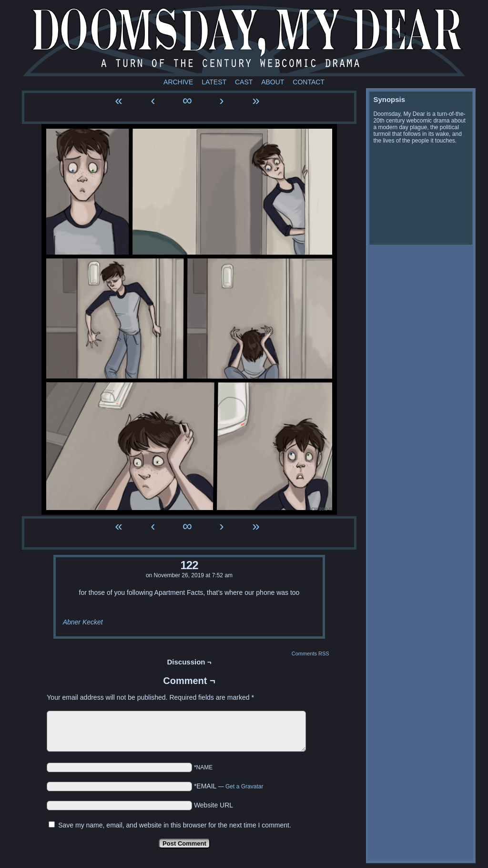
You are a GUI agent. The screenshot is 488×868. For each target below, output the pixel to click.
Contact (309, 82)
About (273, 82)
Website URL (213, 805)
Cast (244, 82)
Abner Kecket (83, 622)
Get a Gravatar (244, 786)
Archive (178, 82)
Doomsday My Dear (244, 41)
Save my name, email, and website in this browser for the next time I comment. (175, 825)
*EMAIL (229, 786)
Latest (214, 82)
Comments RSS (310, 654)
